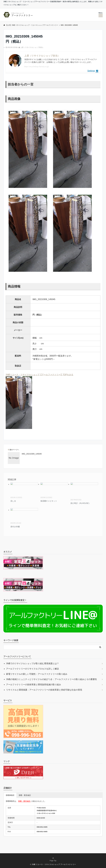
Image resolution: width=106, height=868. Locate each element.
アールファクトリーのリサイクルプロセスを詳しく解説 (32, 669)
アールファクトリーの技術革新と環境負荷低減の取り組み (34, 685)
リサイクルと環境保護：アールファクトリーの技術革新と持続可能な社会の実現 (44, 690)
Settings (93, 71)
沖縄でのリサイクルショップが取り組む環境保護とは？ (32, 663)
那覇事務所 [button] (10, 795)
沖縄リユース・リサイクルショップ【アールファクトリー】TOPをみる (40, 375)
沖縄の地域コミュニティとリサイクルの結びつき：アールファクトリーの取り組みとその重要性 (51, 679)
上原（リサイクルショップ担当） (32, 47)
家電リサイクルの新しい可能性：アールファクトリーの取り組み (37, 674)
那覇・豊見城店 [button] (25, 795)
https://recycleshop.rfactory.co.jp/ (37, 67)
